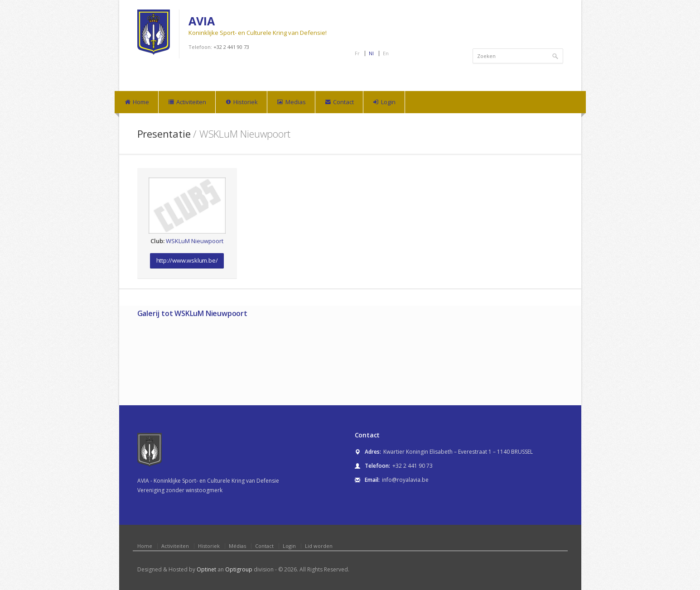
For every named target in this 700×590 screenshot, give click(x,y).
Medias (291, 102)
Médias (237, 546)
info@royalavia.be (405, 480)
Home (137, 102)
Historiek (241, 102)
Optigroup (239, 569)
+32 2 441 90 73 (231, 47)
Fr (357, 53)
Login (384, 102)
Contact (339, 102)
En (386, 53)
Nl (371, 53)
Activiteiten (187, 102)
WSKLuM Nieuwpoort (195, 241)
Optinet (206, 569)
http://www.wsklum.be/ (187, 260)
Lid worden (319, 546)
